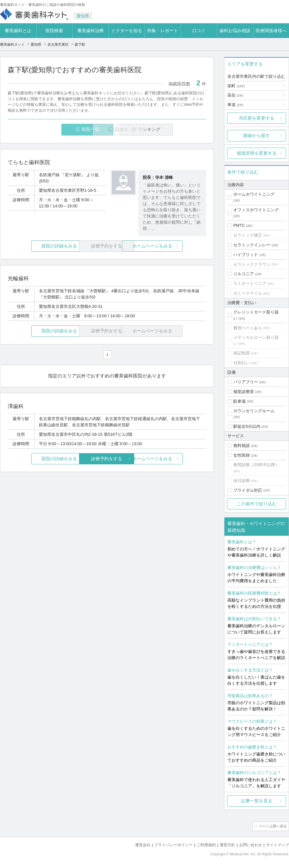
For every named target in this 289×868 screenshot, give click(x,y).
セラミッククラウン (252, 264)
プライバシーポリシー (173, 845)
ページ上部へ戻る (272, 826)
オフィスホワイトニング (256, 210)
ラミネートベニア (250, 283)
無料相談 (242, 445)
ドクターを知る (127, 30)
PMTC (239, 225)
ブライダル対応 (248, 490)
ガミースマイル (248, 293)
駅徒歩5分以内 (247, 426)
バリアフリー (246, 382)
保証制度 (242, 353)
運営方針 (227, 845)
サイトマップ (277, 845)
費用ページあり (248, 328)
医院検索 (54, 30)
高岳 (235, 95)
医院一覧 (48, 129)
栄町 (236, 86)
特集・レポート (163, 30)
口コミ (199, 30)
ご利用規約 (206, 845)
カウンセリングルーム (254, 411)
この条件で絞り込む (257, 504)
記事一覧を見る (257, 801)
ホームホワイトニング (254, 194)
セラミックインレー (252, 245)
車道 (235, 105)
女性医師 (242, 455)
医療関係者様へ (271, 30)
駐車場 (239, 401)
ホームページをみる (173, 246)
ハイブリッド (246, 255)
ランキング (172, 129)
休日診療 (242, 481)
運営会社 (143, 845)
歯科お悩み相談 (235, 30)
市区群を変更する (257, 118)
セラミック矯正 (248, 235)
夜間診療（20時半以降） (256, 465)
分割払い (242, 363)
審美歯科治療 (91, 30)
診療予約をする (107, 459)
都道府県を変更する (257, 153)
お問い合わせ (251, 845)
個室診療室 (244, 392)
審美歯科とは (18, 30)
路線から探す (257, 135)
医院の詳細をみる (41, 246)
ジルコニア (244, 274)
